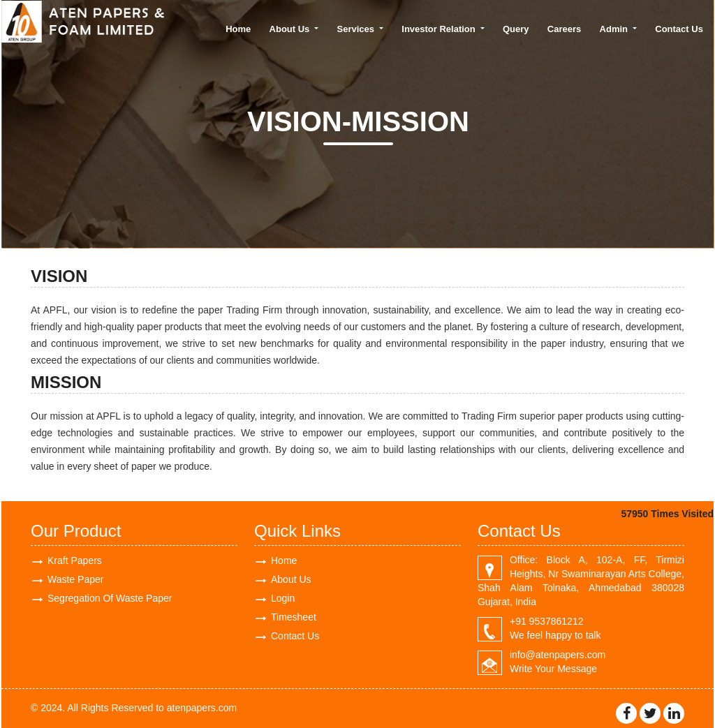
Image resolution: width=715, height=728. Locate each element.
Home (238, 29)
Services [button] (357, 29)
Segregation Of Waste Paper (110, 598)
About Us (291, 579)
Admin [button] (615, 29)
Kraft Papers (75, 560)
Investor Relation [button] (440, 29)
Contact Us (679, 29)
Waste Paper (75, 579)
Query (516, 29)
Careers (564, 29)
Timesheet (294, 617)
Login (283, 598)
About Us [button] (291, 29)
